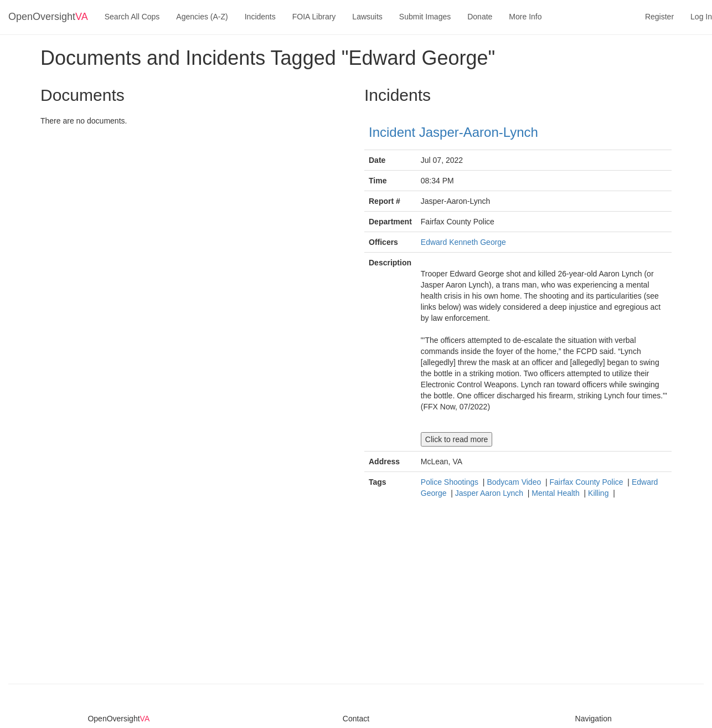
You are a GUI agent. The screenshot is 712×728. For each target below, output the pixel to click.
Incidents (260, 17)
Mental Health (556, 493)
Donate (480, 17)
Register (659, 17)
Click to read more (457, 439)
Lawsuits (367, 17)
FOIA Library (314, 17)
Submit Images (425, 17)
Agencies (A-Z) (202, 17)
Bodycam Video (515, 482)
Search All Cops (132, 17)
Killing (599, 493)
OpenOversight (48, 17)
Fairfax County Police (588, 482)
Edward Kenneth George (463, 242)
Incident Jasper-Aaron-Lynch (453, 132)
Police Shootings (451, 482)
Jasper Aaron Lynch (490, 493)
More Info (525, 17)
